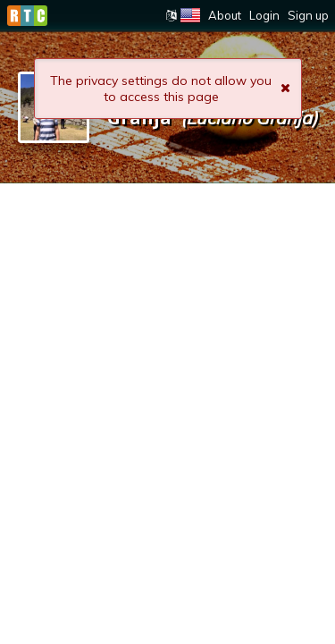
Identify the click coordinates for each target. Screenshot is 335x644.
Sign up (308, 15)
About (225, 15)
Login (264, 15)
